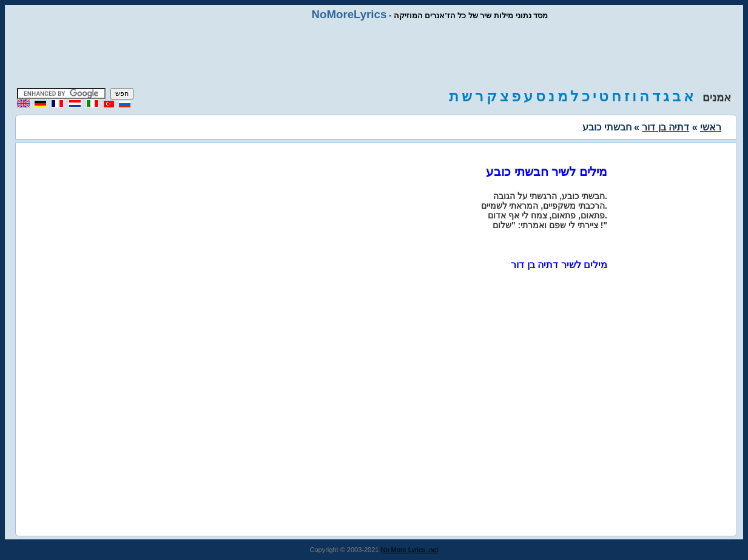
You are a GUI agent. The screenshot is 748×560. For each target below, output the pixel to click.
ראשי (711, 127)
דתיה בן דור (665, 127)
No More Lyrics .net (410, 550)
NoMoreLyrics (349, 14)
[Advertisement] (374, 55)
